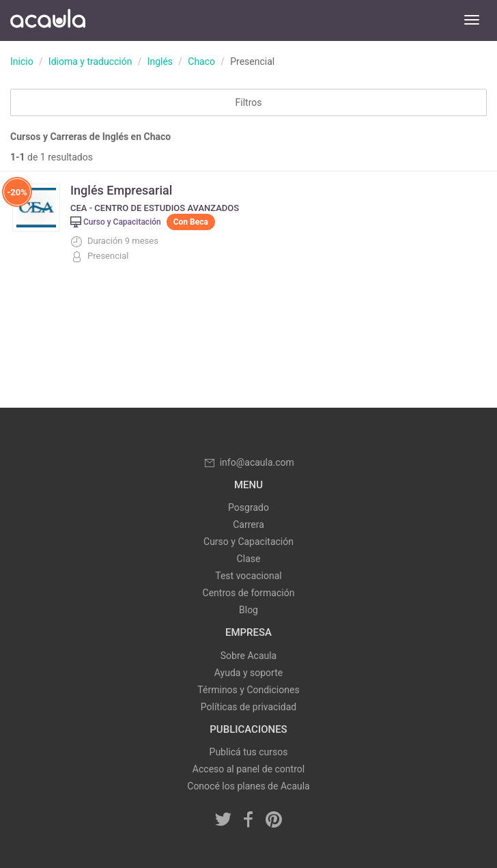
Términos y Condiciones (248, 690)
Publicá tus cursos (249, 752)
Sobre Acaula (248, 656)
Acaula (48, 20)
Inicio (22, 61)
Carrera (248, 524)
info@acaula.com (248, 462)
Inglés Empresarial (121, 190)
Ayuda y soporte (248, 673)
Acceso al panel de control (248, 769)
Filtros (249, 102)
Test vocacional (248, 576)
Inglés (160, 61)
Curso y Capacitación (248, 542)
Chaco (201, 61)
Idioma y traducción (90, 61)
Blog (248, 610)
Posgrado (248, 507)
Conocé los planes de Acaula (248, 786)
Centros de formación (249, 593)
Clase (249, 559)
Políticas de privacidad (248, 707)
